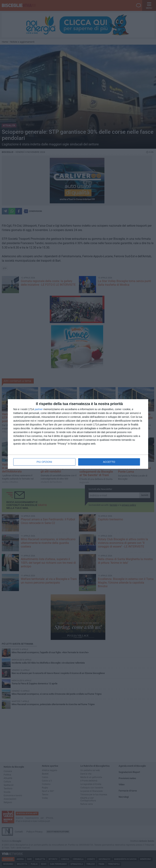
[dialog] (78, 434)
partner (39, 409)
